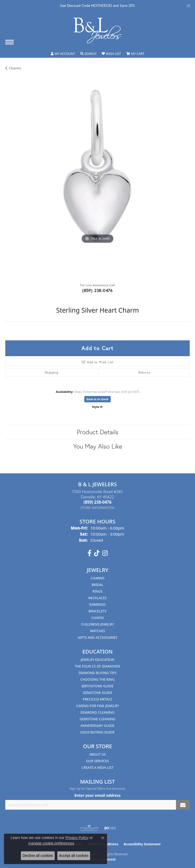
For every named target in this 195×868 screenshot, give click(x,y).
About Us (98, 754)
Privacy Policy (77, 838)
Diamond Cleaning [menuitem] (97, 712)
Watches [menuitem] (97, 631)
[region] (97, 179)
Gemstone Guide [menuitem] (97, 693)
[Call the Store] (97, 502)
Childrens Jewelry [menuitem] (98, 624)
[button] (63, 54)
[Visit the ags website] (89, 828)
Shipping (51, 372)
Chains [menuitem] (98, 618)
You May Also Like (98, 446)
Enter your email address (97, 795)
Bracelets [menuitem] (97, 611)
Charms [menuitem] (97, 578)
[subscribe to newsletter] (183, 805)
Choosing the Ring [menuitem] (97, 679)
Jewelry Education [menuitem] (97, 660)
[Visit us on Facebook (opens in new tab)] (89, 553)
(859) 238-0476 (97, 290)
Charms (15, 68)
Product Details (98, 432)
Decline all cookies (38, 856)
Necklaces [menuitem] (97, 598)
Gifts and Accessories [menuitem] (97, 637)
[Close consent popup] (103, 838)
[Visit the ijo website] (110, 828)
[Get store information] (98, 508)
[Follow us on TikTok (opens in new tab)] (97, 553)
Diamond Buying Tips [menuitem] (97, 673)
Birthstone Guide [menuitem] (98, 686)
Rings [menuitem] (97, 591)
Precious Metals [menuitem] (97, 699)
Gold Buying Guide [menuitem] (97, 732)
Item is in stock (97, 399)
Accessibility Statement (142, 844)
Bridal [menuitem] (98, 585)
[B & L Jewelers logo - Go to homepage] (97, 30)
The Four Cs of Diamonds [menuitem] (97, 666)
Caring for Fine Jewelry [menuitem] (97, 706)
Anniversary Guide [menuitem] (97, 726)
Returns (144, 372)
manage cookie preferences (51, 843)
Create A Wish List (98, 767)
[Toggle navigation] (10, 42)
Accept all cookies (74, 856)
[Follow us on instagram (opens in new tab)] (105, 553)
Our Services (98, 761)
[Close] (189, 6)
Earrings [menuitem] (97, 604)
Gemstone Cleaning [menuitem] (97, 719)
